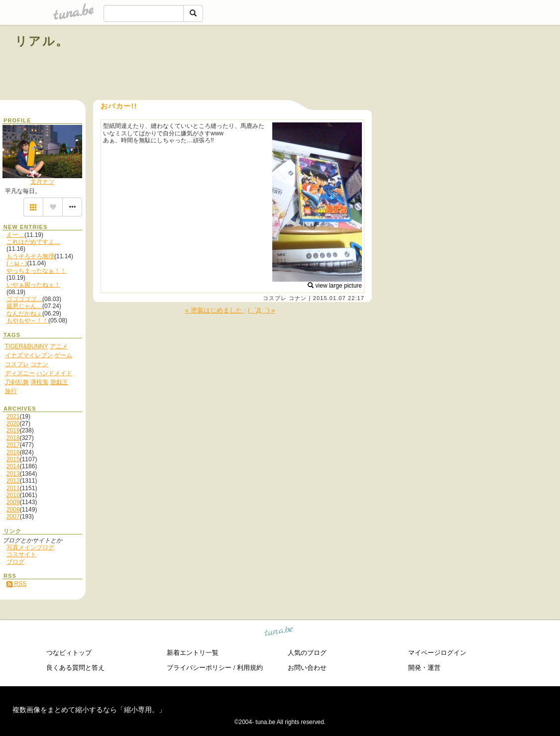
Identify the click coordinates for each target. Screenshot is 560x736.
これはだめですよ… (33, 242)
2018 (13, 438)
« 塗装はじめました (214, 310)
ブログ (15, 562)
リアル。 (42, 41)
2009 (13, 502)
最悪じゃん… (24, 306)
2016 (13, 452)
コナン (298, 298)
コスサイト (21, 554)
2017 (13, 445)
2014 (13, 466)
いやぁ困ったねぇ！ (33, 285)
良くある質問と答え (75, 668)
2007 (13, 517)
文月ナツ (42, 182)
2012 (13, 481)
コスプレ (275, 298)
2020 (13, 423)
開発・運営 (424, 668)
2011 (13, 488)
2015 (13, 459)
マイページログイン (437, 653)
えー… (15, 235)
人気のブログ (307, 653)
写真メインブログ (30, 547)
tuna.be (279, 633)
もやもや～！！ (27, 320)
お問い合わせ (307, 668)
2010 (13, 495)
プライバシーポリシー (199, 668)
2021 (13, 417)
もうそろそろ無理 (30, 256)
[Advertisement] (432, 64)
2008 (13, 510)
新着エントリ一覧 (193, 653)
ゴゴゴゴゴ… (24, 299)
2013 (13, 474)
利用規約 (250, 668)
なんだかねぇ (24, 314)
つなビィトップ (69, 653)
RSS (16, 584)
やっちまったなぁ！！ (36, 271)
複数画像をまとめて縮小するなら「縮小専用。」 (89, 710)
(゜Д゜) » (261, 310)
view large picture (335, 286)
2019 (13, 430)
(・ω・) (17, 263)
